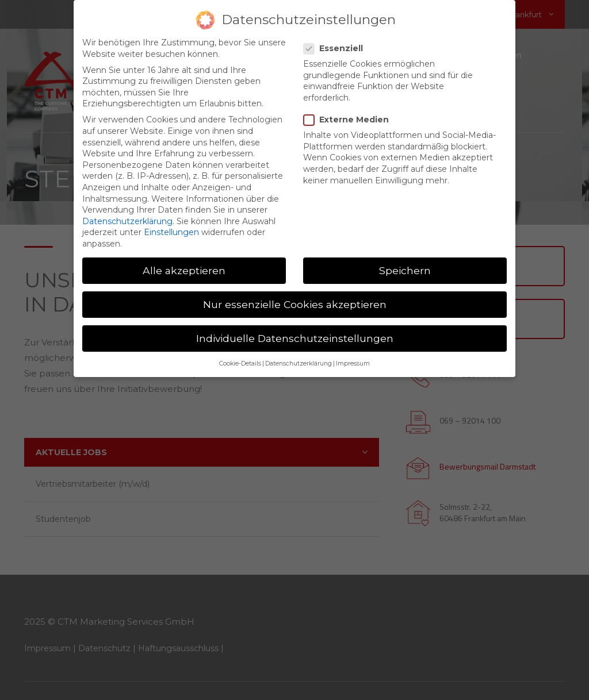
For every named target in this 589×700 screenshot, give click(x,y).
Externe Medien (350, 120)
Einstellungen (171, 232)
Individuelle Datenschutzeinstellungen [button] (295, 338)
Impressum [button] (353, 364)
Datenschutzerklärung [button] (299, 364)
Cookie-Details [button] (240, 364)
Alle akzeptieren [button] (184, 270)
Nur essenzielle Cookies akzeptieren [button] (295, 304)
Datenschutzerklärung (127, 221)
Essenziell (337, 49)
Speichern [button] (405, 270)
